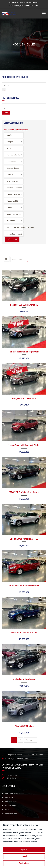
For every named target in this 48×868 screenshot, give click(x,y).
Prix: (4, 108)
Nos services (9, 797)
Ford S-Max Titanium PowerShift (24, 586)
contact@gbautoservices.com (25, 5)
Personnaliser (24, 856)
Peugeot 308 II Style (24, 726)
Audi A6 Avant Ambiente (24, 679)
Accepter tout (24, 849)
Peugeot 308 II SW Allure (24, 398)
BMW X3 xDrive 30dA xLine (24, 632)
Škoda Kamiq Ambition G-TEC (24, 539)
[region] (24, 845)
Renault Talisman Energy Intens (24, 352)
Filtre (6, 113)
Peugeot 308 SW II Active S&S (24, 305)
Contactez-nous (10, 806)
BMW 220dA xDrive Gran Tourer (24, 492)
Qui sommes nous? (12, 793)
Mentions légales (11, 814)
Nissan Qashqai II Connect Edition (24, 445)
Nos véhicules (9, 802)
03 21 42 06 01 (11, 778)
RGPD (6, 810)
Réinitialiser (12, 239)
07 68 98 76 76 (11, 775)
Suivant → (30, 740)
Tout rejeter (24, 863)
